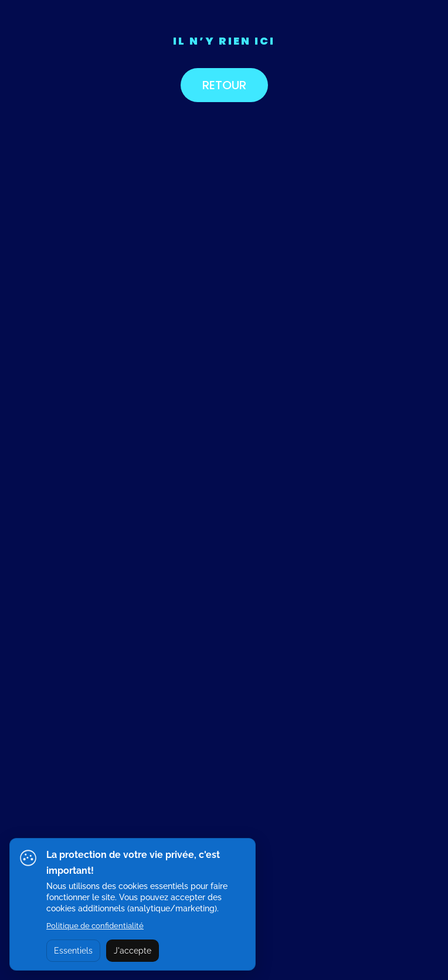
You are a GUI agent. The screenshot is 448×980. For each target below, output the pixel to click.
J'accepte (133, 951)
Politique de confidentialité (95, 926)
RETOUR (224, 85)
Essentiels (73, 951)
